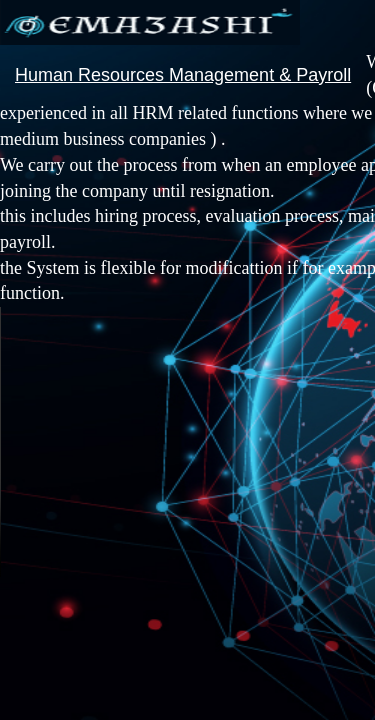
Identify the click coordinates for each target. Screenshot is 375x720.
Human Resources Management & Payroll (183, 75)
